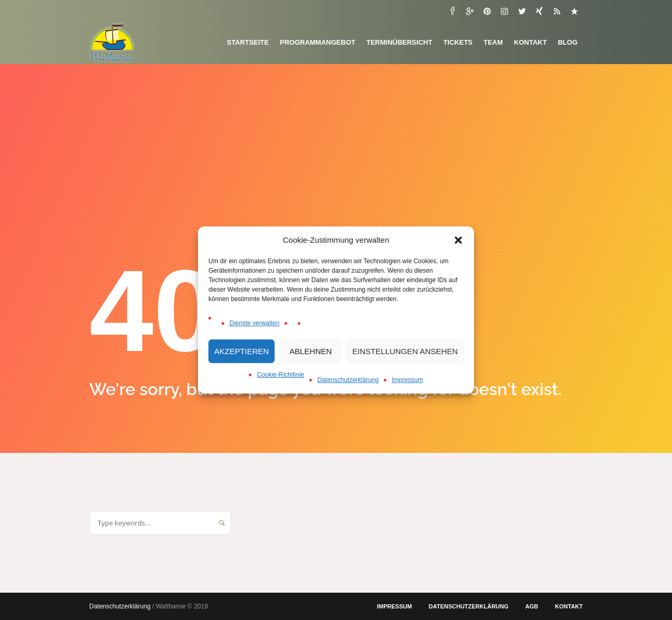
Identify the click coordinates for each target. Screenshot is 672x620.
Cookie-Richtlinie (280, 375)
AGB (532, 606)
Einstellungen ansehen (405, 351)
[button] (458, 240)
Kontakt (569, 606)
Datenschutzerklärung (348, 380)
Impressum (407, 380)
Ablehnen (311, 351)
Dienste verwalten (254, 323)
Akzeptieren (241, 351)
